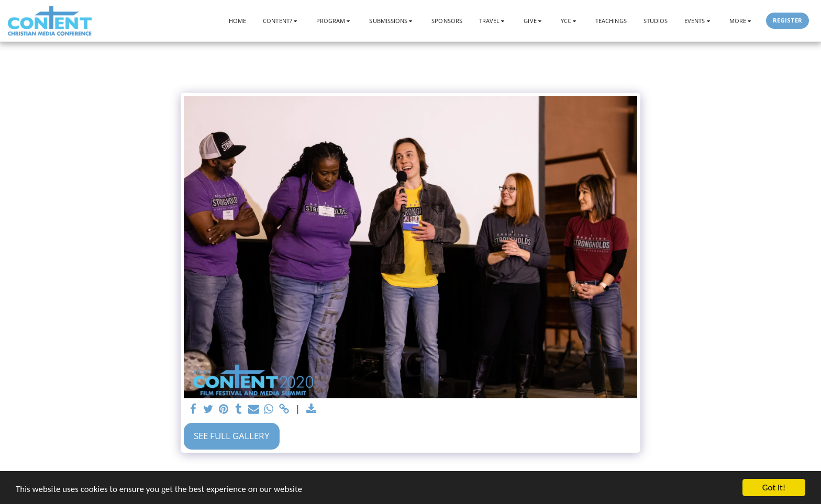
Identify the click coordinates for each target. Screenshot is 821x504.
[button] (281, 21)
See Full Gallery (232, 436)
